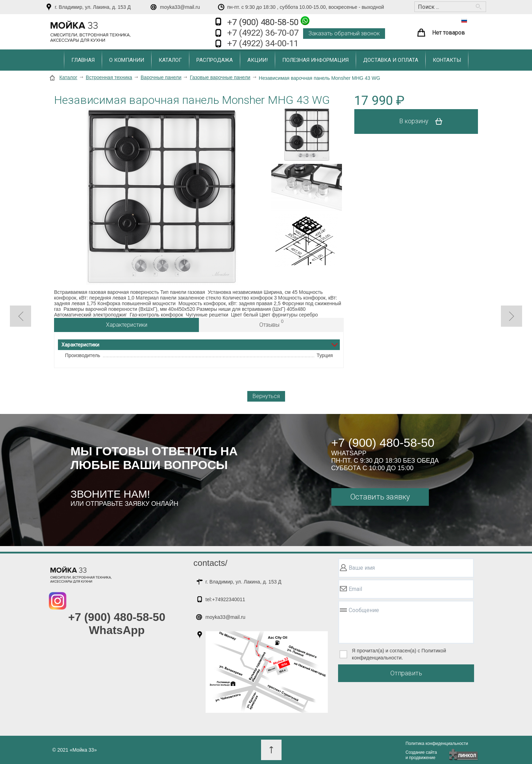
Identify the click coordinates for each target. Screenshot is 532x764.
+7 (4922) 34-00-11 (263, 43)
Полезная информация (315, 60)
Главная (83, 60)
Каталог (170, 60)
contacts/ (211, 563)
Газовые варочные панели (220, 77)
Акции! (258, 60)
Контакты (447, 60)
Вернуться (266, 396)
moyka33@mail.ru (180, 7)
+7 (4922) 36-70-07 (263, 33)
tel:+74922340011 (226, 599)
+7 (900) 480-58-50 (268, 22)
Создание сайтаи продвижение (421, 755)
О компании (127, 60)
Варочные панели (161, 77)
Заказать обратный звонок (344, 33)
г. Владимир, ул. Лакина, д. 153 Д (93, 7)
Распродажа (215, 60)
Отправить (406, 673)
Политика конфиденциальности (437, 744)
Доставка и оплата (391, 60)
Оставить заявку (380, 497)
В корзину (423, 122)
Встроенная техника (109, 77)
